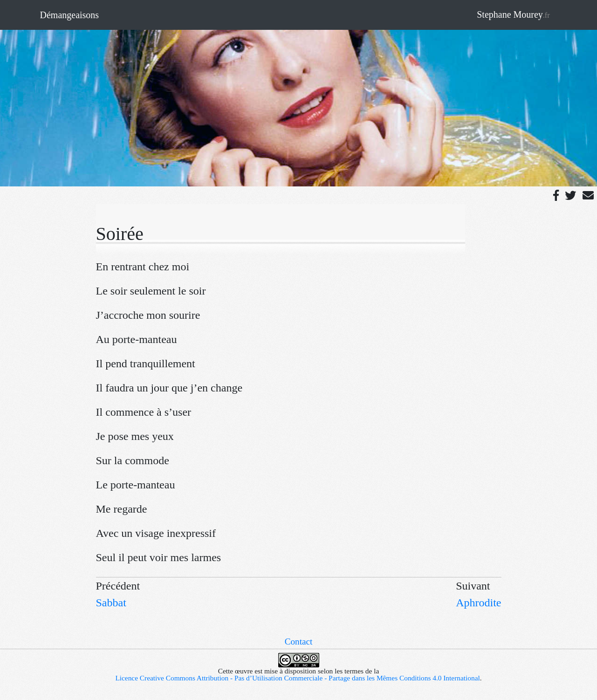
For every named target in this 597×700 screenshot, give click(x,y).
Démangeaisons (70, 15)
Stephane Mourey (513, 14)
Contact (299, 642)
